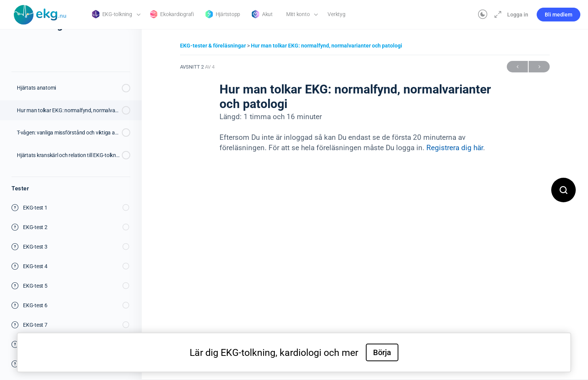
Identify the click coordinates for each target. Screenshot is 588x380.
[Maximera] (496, 15)
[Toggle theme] (483, 15)
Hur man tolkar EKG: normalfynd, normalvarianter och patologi (327, 46)
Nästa (539, 67)
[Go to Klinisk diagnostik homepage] (40, 14)
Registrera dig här (455, 148)
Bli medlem (559, 15)
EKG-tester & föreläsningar (214, 46)
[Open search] (563, 190)
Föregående (517, 67)
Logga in (518, 15)
